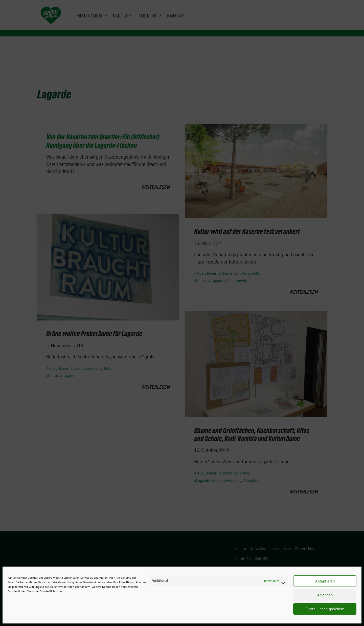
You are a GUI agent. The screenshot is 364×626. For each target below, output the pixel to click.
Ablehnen (325, 595)
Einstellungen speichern (325, 609)
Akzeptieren (325, 581)
